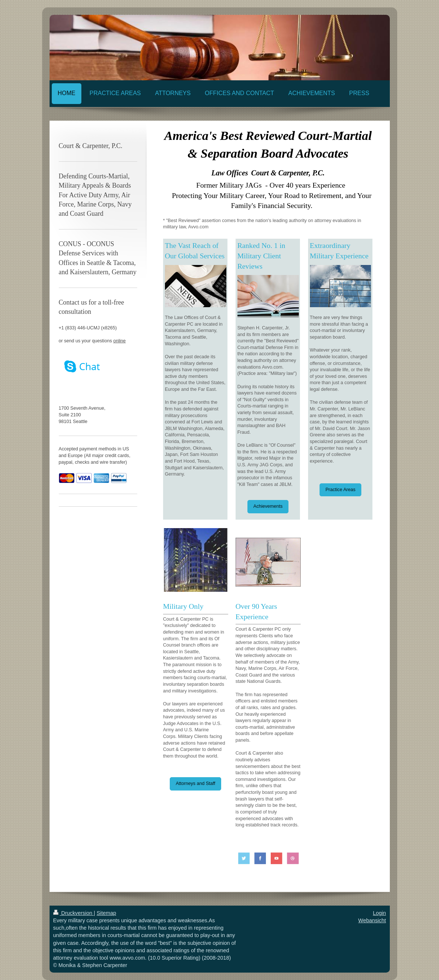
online (119, 341)
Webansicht (372, 920)
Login (379, 913)
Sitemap (106, 913)
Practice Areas (340, 490)
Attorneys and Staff (195, 783)
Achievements (268, 506)
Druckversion (74, 913)
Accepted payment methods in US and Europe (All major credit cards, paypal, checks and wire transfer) (95, 455)
